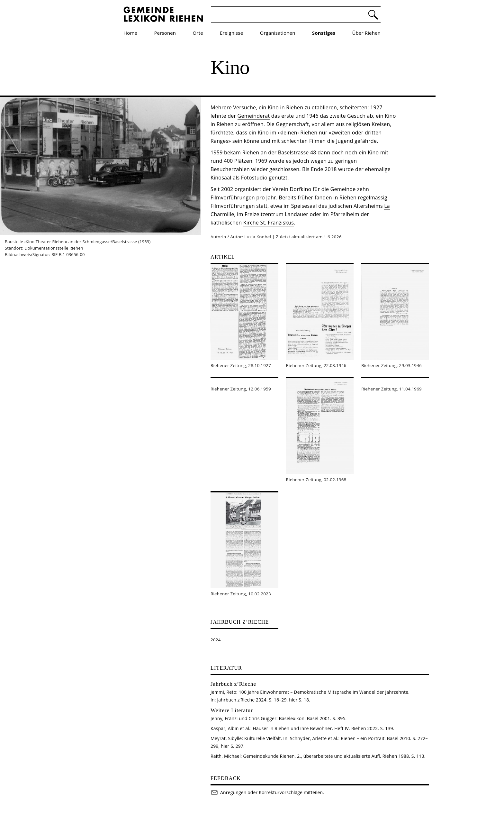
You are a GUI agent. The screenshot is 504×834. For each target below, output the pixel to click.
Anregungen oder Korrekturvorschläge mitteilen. (267, 793)
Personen (165, 33)
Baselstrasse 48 (297, 152)
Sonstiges (324, 33)
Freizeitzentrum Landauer (276, 214)
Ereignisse (231, 33)
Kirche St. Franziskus (269, 223)
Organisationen (278, 33)
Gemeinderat (254, 116)
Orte (198, 33)
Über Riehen (366, 33)
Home (130, 33)
